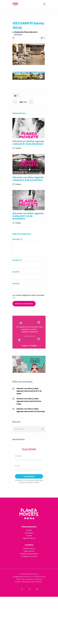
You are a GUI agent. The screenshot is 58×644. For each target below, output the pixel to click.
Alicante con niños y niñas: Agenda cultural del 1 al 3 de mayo (31, 410)
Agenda (18, 148)
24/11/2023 (18, 35)
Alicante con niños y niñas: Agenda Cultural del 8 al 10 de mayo (29, 401)
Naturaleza (29, 533)
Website (16, 284)
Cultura (29, 530)
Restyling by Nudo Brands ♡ (33, 582)
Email (16, 272)
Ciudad (29, 536)
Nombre (17, 260)
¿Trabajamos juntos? (29, 556)
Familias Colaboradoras (29, 554)
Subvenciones (40, 577)
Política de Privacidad (25, 579)
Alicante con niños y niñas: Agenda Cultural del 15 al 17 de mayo (29, 391)
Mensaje (17, 239)
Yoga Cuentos (29, 551)
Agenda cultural (29, 538)
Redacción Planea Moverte (26, 32)
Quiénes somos (29, 548)
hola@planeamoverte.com (23, 577)
